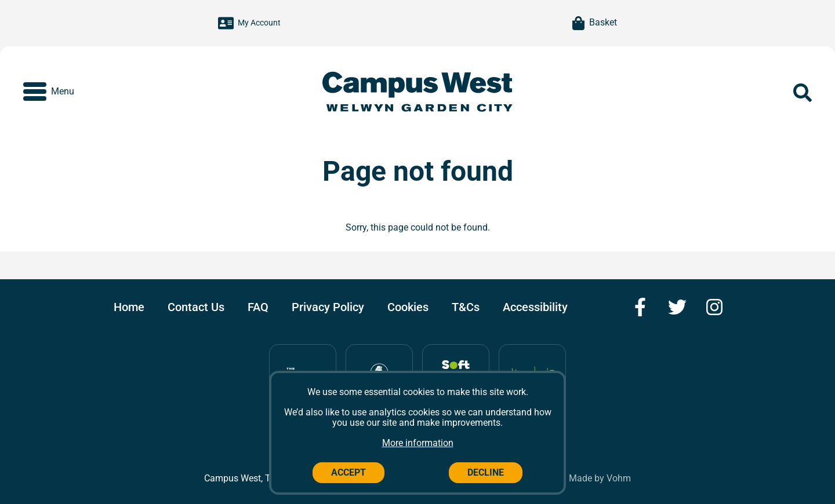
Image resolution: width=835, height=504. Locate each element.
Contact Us (196, 307)
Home (129, 307)
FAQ (258, 307)
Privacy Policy (328, 307)
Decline (486, 472)
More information (418, 443)
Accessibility (535, 307)
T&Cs (466, 307)
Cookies (408, 307)
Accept (348, 472)
